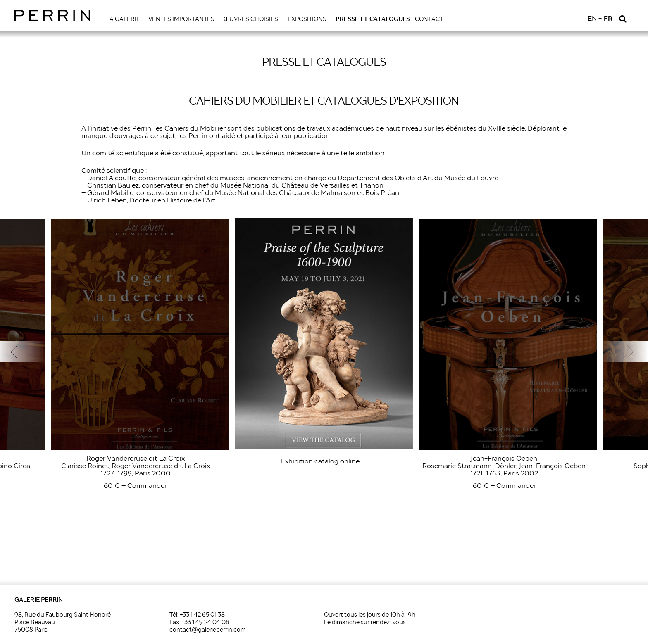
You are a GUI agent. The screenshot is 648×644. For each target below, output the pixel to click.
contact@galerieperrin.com (208, 630)
